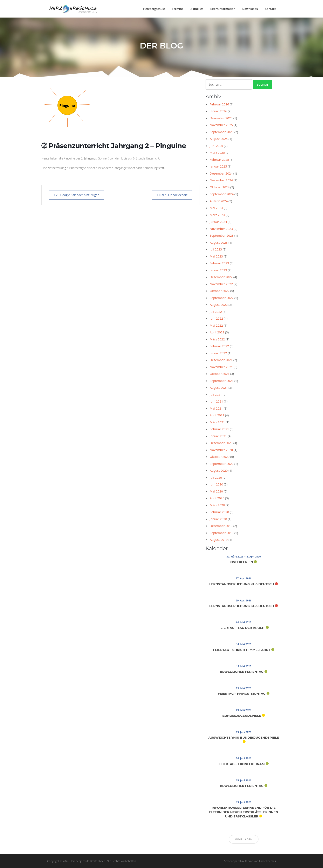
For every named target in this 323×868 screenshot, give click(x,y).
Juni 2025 (216, 146)
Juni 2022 (216, 319)
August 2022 (219, 305)
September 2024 (222, 194)
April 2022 (217, 333)
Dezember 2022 (221, 277)
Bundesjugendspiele (242, 716)
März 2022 (217, 340)
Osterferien (242, 562)
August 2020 (219, 471)
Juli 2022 (216, 312)
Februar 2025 (219, 160)
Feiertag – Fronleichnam (242, 764)
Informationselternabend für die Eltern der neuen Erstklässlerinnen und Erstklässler (244, 812)
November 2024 (221, 181)
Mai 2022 (216, 326)
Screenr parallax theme (239, 861)
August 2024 (219, 201)
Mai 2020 (216, 492)
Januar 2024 (218, 222)
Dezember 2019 (221, 526)
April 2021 (217, 416)
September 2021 (222, 381)
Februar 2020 (219, 512)
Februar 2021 (219, 429)
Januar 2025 (218, 167)
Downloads (250, 9)
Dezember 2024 (221, 174)
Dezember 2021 (221, 360)
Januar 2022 (218, 353)
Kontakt (270, 9)
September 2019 (222, 533)
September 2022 (222, 298)
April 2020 (217, 498)
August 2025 (219, 139)
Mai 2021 (216, 409)
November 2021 (221, 367)
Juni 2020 (216, 485)
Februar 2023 (219, 263)
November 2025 (221, 125)
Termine (178, 9)
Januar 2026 (218, 111)
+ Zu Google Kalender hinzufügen (79, 195)
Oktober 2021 (220, 374)
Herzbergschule (154, 9)
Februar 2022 (219, 346)
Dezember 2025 (221, 118)
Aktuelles (197, 9)
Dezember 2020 (221, 443)
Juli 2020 (216, 478)
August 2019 (219, 540)
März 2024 (217, 215)
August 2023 (219, 243)
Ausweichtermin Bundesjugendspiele (244, 738)
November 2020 (221, 450)
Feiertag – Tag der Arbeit (242, 628)
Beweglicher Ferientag (242, 672)
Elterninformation (223, 9)
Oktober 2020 (220, 457)
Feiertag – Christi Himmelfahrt (242, 650)
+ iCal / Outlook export (170, 195)
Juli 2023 (216, 250)
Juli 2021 (216, 395)
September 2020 (222, 464)
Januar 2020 (218, 519)
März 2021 (217, 423)
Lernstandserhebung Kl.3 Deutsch (242, 584)
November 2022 (221, 284)
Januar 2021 (218, 436)
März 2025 (217, 153)
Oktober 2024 (220, 188)
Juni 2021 (216, 402)
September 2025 (222, 132)
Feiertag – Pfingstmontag (242, 694)
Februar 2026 (219, 105)
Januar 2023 (218, 270)
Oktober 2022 (220, 291)
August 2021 (219, 388)
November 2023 (221, 229)
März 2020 (217, 505)
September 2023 (222, 236)
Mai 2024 (216, 208)
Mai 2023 (216, 257)
